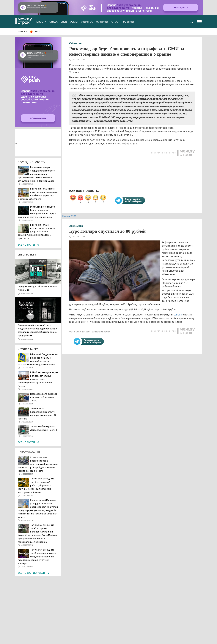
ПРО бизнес (128, 21)
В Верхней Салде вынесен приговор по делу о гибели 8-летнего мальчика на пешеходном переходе (38, 359)
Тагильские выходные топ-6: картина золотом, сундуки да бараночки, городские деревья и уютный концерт (37, 556)
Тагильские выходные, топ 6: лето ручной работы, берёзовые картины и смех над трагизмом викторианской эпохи (36, 485)
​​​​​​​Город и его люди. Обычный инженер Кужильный (37, 288)
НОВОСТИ (41, 21)
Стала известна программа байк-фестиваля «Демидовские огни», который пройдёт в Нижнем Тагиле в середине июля (38, 464)
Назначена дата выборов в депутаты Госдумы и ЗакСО (44, 397)
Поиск (191, 22)
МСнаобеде (102, 21)
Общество (75, 43)
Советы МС (87, 21)
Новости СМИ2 (69, 216)
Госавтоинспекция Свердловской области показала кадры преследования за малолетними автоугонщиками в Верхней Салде (36, 174)
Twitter (174, 22)
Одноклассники (179, 22)
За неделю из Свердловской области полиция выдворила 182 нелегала (37, 413)
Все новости (26, 245)
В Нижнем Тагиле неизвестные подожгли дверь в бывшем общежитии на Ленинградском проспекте (36, 231)
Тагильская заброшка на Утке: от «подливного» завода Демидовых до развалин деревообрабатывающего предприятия (37, 330)
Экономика (76, 226)
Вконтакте (169, 22)
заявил (178, 315)
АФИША (53, 21)
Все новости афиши (31, 573)
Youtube (184, 22)
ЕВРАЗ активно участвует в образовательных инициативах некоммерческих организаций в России (38, 379)
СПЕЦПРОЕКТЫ (69, 21)
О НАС (115, 21)
